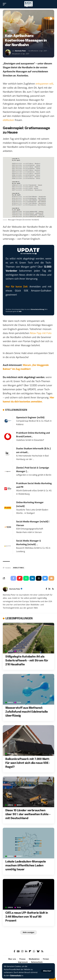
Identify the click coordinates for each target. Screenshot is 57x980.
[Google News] (18, 951)
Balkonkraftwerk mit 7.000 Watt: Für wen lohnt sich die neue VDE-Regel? (28, 763)
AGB (20, 311)
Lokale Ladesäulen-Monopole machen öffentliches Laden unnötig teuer (26, 866)
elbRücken (8, 120)
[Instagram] (22, 951)
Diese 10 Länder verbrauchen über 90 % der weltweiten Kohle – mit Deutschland (28, 814)
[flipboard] (30, 951)
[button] (47, 971)
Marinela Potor (20, 51)
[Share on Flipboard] (20, 578)
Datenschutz (16, 975)
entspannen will (44, 84)
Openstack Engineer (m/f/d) (30, 418)
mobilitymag (19, 568)
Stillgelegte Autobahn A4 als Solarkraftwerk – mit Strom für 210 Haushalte (27, 661)
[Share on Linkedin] (32, 578)
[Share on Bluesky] (45, 578)
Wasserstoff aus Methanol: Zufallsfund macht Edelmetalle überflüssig (27, 712)
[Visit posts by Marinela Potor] (8, 52)
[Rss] (53, 589)
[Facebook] (46, 589)
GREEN (10, 31)
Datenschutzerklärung (37, 309)
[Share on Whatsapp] (26, 578)
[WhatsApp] (34, 951)
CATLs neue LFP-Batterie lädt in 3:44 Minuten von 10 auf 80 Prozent (27, 917)
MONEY (20, 805)
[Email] (51, 578)
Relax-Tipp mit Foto (41, 333)
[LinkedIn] (49, 589)
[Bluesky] (38, 951)
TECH (19, 651)
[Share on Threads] (39, 578)
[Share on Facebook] (13, 578)
